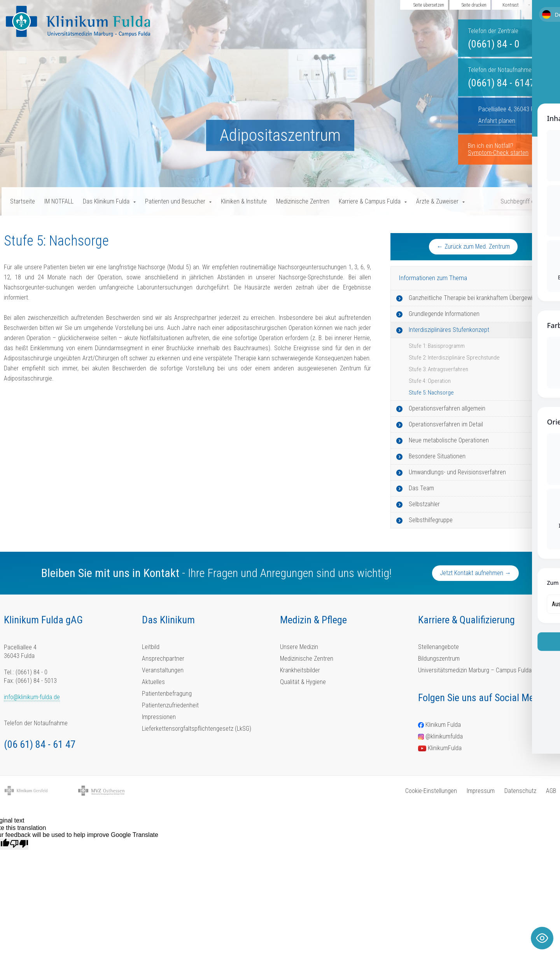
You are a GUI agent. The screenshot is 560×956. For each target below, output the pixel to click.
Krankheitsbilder (300, 670)
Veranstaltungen (163, 670)
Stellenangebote (438, 647)
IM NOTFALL (59, 201)
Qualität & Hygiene (303, 682)
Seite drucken (474, 5)
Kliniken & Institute (244, 201)
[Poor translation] (19, 844)
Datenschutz (520, 791)
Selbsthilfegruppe (431, 520)
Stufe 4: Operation (430, 381)
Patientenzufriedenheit (170, 705)
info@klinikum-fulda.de (32, 697)
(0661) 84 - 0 (494, 44)
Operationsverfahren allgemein (447, 408)
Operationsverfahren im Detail (446, 424)
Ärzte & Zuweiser (437, 201)
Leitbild (151, 647)
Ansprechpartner (163, 659)
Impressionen (159, 717)
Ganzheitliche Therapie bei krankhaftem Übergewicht (475, 298)
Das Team (421, 488)
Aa (539, 5)
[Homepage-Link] (78, 21)
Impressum (481, 791)
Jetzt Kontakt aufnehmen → (475, 573)
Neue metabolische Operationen (449, 440)
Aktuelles (153, 682)
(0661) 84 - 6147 (501, 83)
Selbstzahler (424, 504)
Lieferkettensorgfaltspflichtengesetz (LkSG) (197, 729)
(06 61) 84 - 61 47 (40, 744)
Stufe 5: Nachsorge (431, 393)
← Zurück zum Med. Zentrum (473, 246)
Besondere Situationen (437, 456)
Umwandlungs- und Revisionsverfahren (457, 472)
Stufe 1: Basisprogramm (437, 346)
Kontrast (511, 5)
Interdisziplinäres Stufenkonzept (449, 330)
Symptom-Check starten (498, 153)
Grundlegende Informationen (444, 314)
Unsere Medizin (299, 647)
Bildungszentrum (439, 659)
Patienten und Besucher (175, 201)
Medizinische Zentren (303, 201)
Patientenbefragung (167, 694)
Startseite (23, 201)
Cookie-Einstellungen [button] (431, 791)
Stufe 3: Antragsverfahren (438, 369)
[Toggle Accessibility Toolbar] (542, 938)
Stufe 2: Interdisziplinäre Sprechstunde (454, 358)
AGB (551, 791)
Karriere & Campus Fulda (370, 201)
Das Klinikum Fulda (106, 201)
